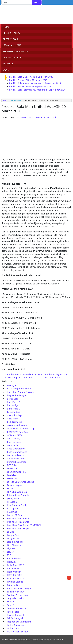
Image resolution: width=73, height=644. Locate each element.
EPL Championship (16, 472)
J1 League (12, 502)
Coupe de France (15, 455)
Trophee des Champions (19, 622)
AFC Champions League (19, 389)
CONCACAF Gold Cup (17, 432)
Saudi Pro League (16, 592)
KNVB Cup (12, 512)
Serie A (10, 602)
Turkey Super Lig (15, 625)
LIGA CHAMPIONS (12, 45)
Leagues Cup (13, 538)
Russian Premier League (19, 588)
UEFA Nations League (18, 632)
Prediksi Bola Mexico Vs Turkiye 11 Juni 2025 (31, 77)
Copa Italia (12, 445)
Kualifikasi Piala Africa (18, 518)
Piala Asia (12, 562)
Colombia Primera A (17, 425)
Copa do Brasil (14, 442)
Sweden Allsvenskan (17, 608)
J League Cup (13, 498)
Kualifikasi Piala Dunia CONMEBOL (24, 525)
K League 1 (13, 509)
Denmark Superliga (17, 462)
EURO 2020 (13, 479)
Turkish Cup (13, 628)
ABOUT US (8, 64)
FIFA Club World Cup (17, 492)
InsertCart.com (56, 640)
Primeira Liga (14, 585)
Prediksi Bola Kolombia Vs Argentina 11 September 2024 (37, 90)
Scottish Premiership (17, 595)
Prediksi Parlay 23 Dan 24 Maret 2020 (56, 376)
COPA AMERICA (15, 435)
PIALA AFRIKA (14, 558)
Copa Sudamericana (17, 452)
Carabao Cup (13, 412)
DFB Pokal (12, 465)
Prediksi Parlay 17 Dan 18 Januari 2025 (28, 80)
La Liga (11, 532)
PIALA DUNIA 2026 (12, 57)
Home (5, 100)
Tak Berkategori (15, 618)
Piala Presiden (14, 572)
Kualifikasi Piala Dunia (18, 522)
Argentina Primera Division (20, 392)
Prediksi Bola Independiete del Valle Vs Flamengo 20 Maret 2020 (24, 376)
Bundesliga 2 (13, 409)
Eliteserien (12, 469)
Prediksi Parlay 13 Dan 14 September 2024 (30, 86)
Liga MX (11, 548)
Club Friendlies (14, 422)
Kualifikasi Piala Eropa (18, 528)
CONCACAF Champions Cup (21, 429)
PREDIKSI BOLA (11, 39)
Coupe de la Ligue (16, 459)
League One (13, 535)
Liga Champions (15, 545)
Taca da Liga (13, 612)
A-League (12, 385)
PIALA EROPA (14, 568)
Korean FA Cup (14, 515)
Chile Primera (14, 419)
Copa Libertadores (16, 449)
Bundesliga (13, 405)
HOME (6, 27)
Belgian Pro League (17, 395)
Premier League (15, 582)
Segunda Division (16, 598)
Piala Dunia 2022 (15, 565)
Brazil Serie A (13, 402)
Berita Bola (12, 399)
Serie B (10, 605)
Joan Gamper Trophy (17, 505)
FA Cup (10, 488)
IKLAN (6, 70)
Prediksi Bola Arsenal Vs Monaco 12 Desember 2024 (35, 83)
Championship (14, 415)
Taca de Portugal (15, 615)
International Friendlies (19, 495)
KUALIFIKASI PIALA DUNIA (16, 51)
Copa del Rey (13, 439)
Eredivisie (12, 475)
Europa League (16, 100)
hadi (54, 117)
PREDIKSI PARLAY (12, 33)
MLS (9, 555)
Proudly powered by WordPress (16, 640)
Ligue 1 (11, 552)
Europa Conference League (21, 482)
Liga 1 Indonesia (15, 542)
